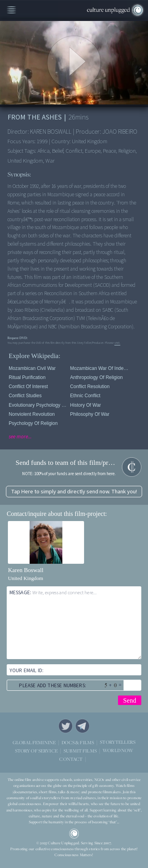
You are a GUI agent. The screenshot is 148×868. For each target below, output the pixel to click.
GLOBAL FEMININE (34, 742)
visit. (117, 343)
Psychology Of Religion (33, 423)
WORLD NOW (118, 751)
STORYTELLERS (118, 742)
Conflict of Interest (28, 387)
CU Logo (74, 834)
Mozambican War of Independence (100, 368)
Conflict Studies (25, 396)
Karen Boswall (26, 570)
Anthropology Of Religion (96, 377)
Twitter (66, 726)
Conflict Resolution (90, 387)
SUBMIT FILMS (80, 751)
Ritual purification (27, 377)
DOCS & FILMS (78, 742)
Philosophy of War (90, 414)
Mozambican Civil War (32, 368)
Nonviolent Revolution (32, 414)
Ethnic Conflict (85, 396)
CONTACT (71, 759)
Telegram (82, 726)
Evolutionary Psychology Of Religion (38, 405)
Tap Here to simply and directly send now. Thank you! (74, 492)
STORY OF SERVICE (36, 751)
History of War (86, 405)
